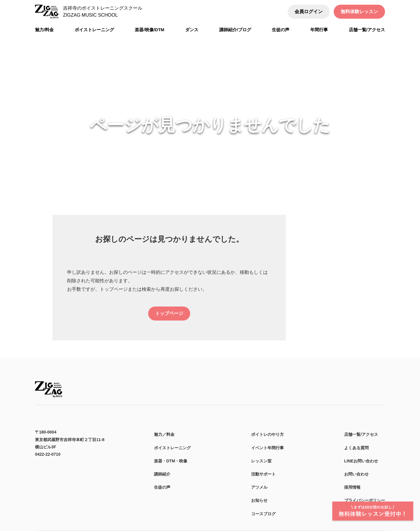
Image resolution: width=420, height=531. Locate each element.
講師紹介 (162, 474)
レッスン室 (261, 461)
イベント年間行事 (267, 448)
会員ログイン (309, 12)
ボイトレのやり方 (267, 434)
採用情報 (352, 487)
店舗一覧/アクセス (361, 434)
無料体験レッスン (359, 12)
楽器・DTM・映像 (171, 461)
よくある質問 (356, 448)
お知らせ (259, 500)
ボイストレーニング (172, 448)
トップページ (169, 313)
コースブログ (263, 514)
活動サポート (263, 474)
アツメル (259, 487)
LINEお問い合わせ (361, 461)
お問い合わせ (356, 474)
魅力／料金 (164, 434)
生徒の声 (162, 487)
